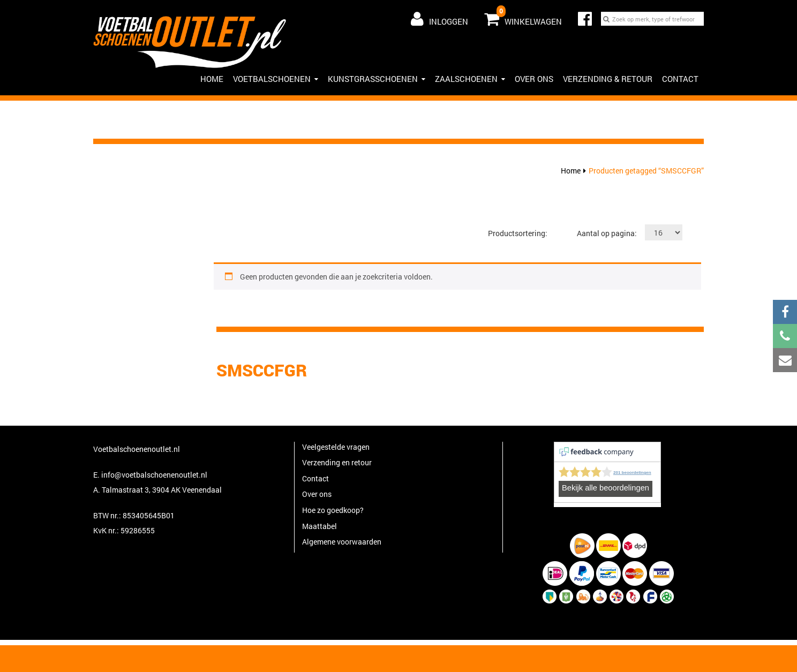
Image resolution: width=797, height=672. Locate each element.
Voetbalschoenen (276, 79)
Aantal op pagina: (607, 233)
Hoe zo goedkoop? (333, 510)
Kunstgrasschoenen (377, 79)
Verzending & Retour (608, 79)
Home (571, 171)
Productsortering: (518, 233)
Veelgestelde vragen (336, 447)
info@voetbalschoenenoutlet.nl (154, 475)
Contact (680, 79)
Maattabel (319, 526)
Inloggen (439, 19)
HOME (212, 79)
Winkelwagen (523, 17)
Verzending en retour (337, 462)
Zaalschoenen (470, 79)
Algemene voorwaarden (342, 542)
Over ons (534, 79)
